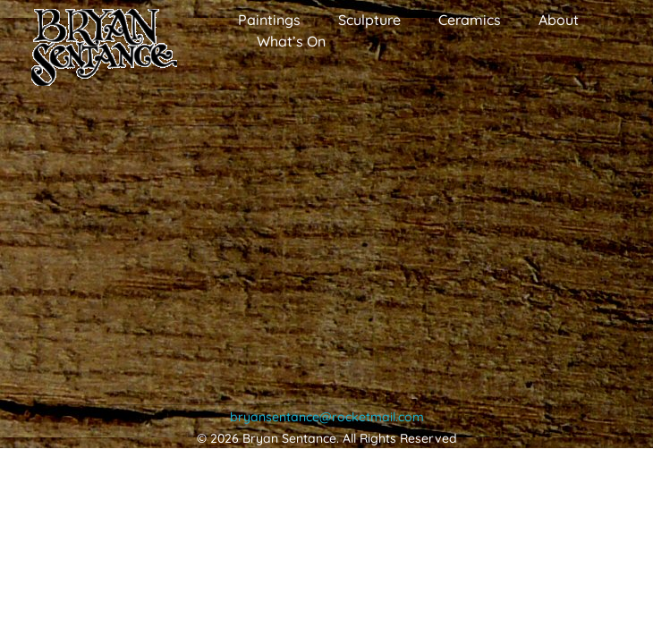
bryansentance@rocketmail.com (327, 417)
